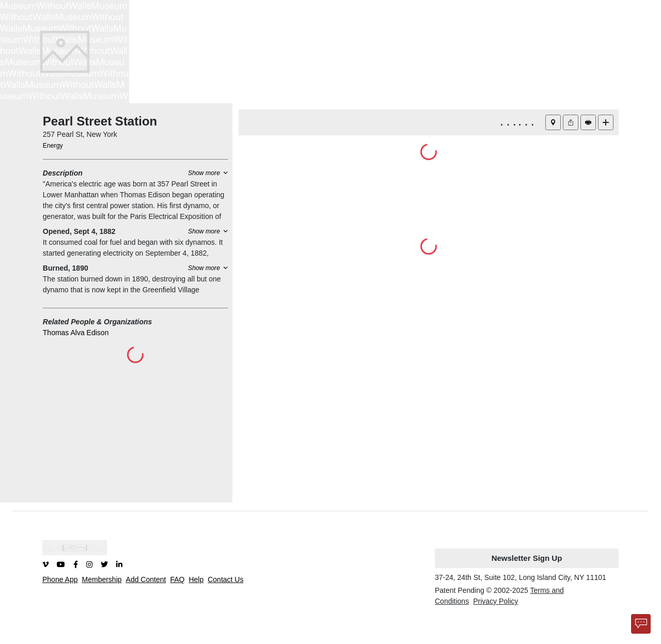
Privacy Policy (495, 601)
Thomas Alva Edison (76, 333)
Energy (53, 146)
